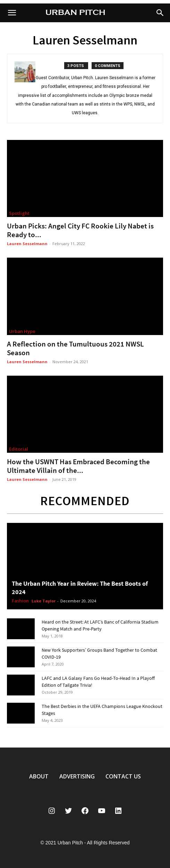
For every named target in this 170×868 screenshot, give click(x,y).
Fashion (20, 601)
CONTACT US (123, 776)
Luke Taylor (44, 601)
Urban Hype (22, 331)
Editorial (19, 449)
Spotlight (19, 213)
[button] (160, 13)
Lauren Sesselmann (27, 244)
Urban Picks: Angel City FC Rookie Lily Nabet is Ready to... (80, 230)
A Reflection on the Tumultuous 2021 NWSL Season (75, 348)
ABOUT (39, 776)
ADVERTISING (77, 776)
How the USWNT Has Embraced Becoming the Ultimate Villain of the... (78, 466)
